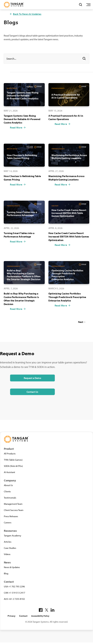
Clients (7, 491)
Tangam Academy (12, 535)
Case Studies (10, 548)
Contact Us (32, 392)
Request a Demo (32, 378)
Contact (23, 616)
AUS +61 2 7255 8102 (14, 599)
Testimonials (10, 498)
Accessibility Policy (40, 616)
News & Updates (12, 567)
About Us (8, 485)
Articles (8, 542)
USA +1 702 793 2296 (14, 586)
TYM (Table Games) (13, 460)
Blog (6, 573)
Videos (7, 554)
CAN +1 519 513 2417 (15, 593)
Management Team (13, 504)
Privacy (11, 616)
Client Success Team (14, 510)
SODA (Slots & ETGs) (13, 466)
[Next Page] (82, 322)
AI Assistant (9, 472)
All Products (10, 453)
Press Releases (11, 516)
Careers (8, 522)
